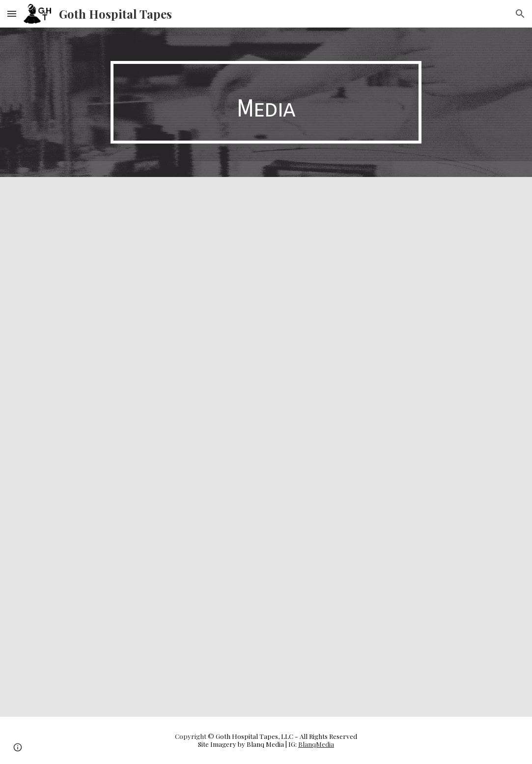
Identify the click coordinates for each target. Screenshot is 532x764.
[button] (12, 14)
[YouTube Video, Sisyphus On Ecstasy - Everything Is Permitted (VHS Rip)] (387, 267)
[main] (266, 102)
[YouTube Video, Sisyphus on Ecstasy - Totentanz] (387, 447)
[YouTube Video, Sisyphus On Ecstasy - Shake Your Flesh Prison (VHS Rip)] (145, 267)
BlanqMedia (316, 744)
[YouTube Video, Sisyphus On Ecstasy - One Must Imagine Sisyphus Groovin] (145, 447)
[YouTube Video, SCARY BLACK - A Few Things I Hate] (145, 627)
